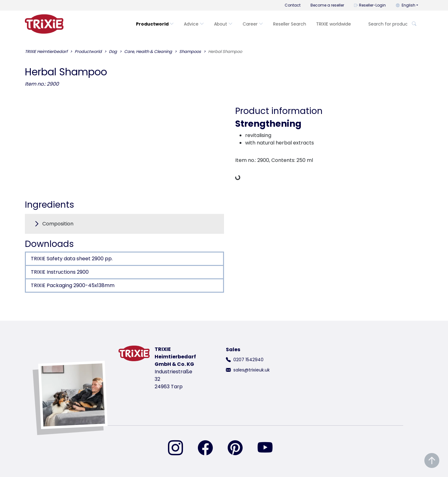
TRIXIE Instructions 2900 (60, 272)
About (223, 24)
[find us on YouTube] (269, 448)
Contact (293, 5)
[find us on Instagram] (179, 448)
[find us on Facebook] (209, 448)
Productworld (155, 24)
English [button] (406, 5)
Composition (58, 224)
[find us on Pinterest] (239, 448)
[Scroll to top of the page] (432, 461)
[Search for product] (386, 24)
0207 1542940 (248, 360)
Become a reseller (327, 5)
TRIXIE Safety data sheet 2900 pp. (72, 259)
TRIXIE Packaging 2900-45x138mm (73, 285)
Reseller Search (290, 24)
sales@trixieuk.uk (252, 370)
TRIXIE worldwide (334, 24)
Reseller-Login (370, 5)
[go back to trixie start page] (44, 24)
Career (253, 24)
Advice (194, 24)
